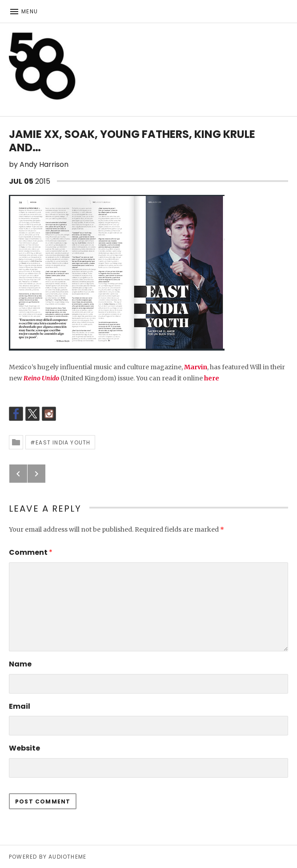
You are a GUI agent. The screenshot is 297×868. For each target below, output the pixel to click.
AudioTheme (67, 857)
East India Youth (63, 442)
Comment (31, 552)
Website (24, 748)
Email (20, 706)
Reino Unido (41, 378)
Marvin (196, 367)
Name (20, 664)
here (212, 378)
